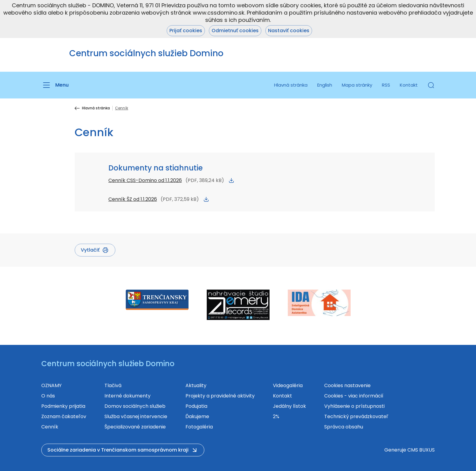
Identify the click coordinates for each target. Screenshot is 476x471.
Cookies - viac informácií (354, 396)
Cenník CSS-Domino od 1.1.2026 (145, 180)
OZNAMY (51, 385)
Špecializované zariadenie (135, 427)
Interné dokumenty (127, 396)
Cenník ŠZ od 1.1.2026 (133, 199)
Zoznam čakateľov (64, 416)
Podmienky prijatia (63, 406)
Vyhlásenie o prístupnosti (354, 406)
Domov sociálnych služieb (135, 406)
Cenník (50, 427)
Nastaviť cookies (289, 31)
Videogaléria (288, 385)
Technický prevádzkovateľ (356, 416)
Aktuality (196, 385)
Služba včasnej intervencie (136, 416)
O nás (48, 396)
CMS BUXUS (421, 450)
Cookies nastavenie (347, 385)
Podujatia (196, 406)
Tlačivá (113, 385)
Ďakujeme (197, 416)
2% (276, 416)
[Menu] (55, 85)
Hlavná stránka (291, 85)
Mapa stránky (357, 85)
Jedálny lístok (289, 406)
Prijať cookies (186, 31)
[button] (431, 85)
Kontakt (409, 85)
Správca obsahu (344, 427)
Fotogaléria (199, 427)
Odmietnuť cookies (235, 31)
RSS (386, 85)
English (325, 85)
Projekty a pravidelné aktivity (220, 396)
